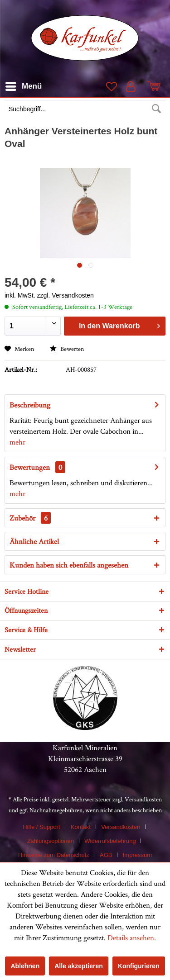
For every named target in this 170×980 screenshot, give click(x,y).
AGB (106, 855)
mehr (17, 442)
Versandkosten (143, 799)
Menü (24, 85)
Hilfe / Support (41, 827)
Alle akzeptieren (79, 966)
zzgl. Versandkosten (66, 295)
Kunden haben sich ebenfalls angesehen (69, 565)
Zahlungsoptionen (51, 841)
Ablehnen (25, 966)
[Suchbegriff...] (85, 109)
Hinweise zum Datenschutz (54, 855)
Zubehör (30, 518)
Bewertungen (30, 467)
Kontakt (81, 827)
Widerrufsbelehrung (110, 841)
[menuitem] (85, 110)
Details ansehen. (132, 937)
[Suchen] (156, 109)
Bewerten (67, 349)
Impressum (137, 855)
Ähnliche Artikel (34, 541)
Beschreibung (30, 405)
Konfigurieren (139, 966)
